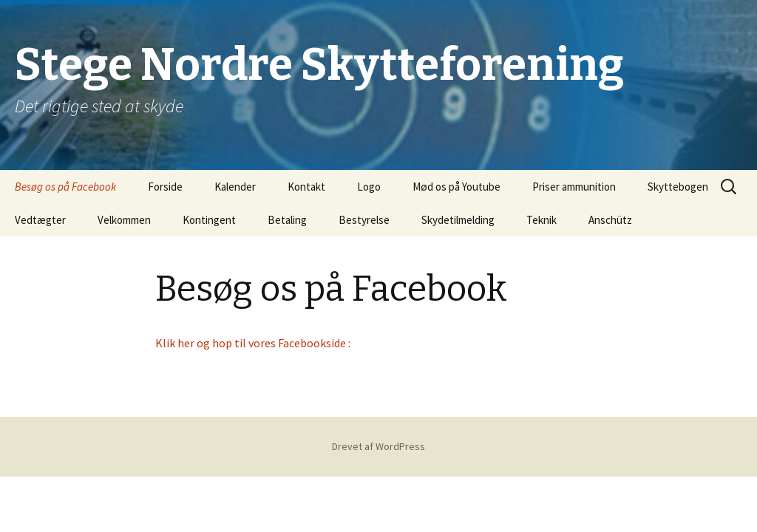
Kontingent (209, 220)
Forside (165, 187)
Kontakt (306, 187)
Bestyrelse (364, 220)
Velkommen (124, 220)
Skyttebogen (678, 187)
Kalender (235, 187)
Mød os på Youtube (456, 187)
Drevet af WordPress (378, 446)
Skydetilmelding (458, 220)
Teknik (542, 220)
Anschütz (610, 220)
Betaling (287, 220)
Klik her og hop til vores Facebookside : (254, 343)
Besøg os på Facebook (65, 187)
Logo (369, 187)
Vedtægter (40, 220)
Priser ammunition (574, 187)
